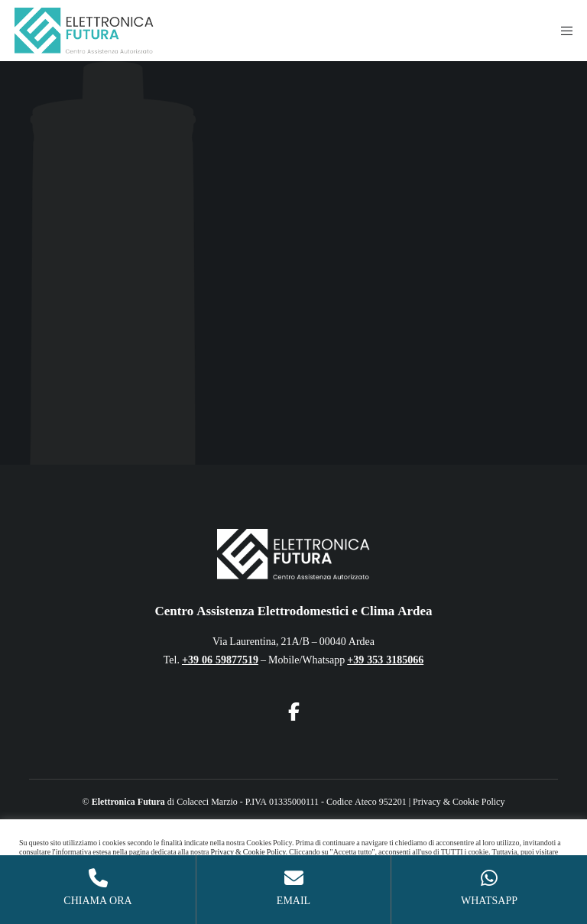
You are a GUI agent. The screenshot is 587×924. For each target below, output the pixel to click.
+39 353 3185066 (385, 660)
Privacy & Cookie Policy (459, 802)
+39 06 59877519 (220, 660)
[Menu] (562, 31)
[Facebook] (293, 709)
